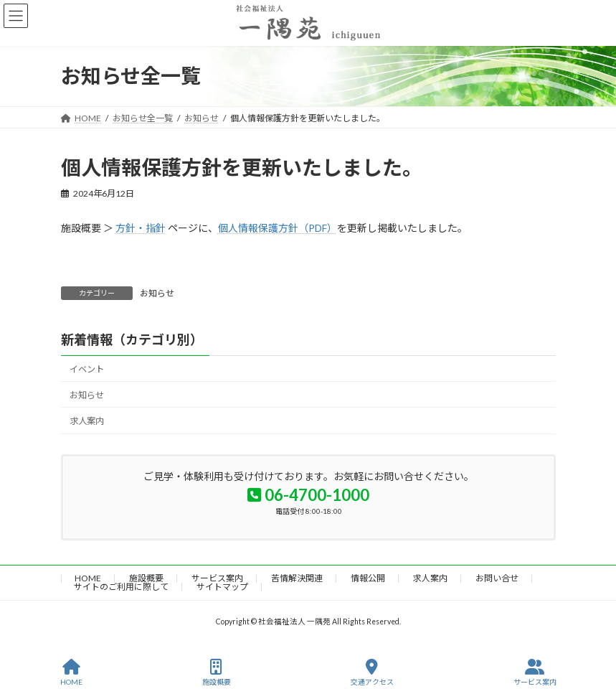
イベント (87, 369)
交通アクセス (372, 672)
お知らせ (157, 293)
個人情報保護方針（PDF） (278, 228)
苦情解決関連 (297, 578)
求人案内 (87, 421)
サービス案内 (217, 578)
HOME (88, 578)
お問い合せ (497, 578)
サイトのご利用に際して (121, 587)
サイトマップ (222, 587)
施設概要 (146, 578)
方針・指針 (141, 228)
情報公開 (368, 578)
